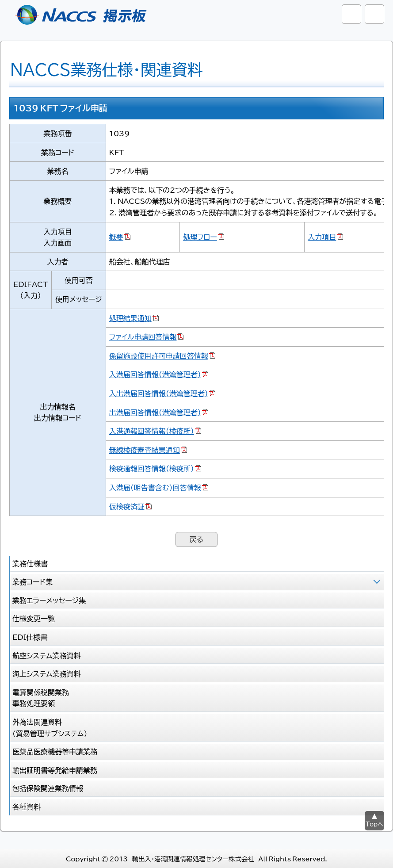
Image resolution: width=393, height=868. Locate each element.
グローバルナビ (374, 14)
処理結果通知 (130, 318)
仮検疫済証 (127, 506)
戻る (196, 539)
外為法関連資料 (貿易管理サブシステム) (50, 727)
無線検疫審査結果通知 (145, 450)
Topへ (374, 824)
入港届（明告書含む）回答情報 (155, 487)
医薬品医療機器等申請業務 (55, 751)
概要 (116, 237)
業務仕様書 (30, 563)
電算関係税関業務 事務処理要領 (41, 698)
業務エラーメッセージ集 (49, 600)
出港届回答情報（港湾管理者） (155, 412)
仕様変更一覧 (34, 618)
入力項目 (322, 237)
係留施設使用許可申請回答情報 (159, 356)
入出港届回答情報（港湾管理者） (159, 393)
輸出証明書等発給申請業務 (55, 770)
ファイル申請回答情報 (143, 336)
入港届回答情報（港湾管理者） (155, 374)
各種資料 (27, 807)
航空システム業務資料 (47, 655)
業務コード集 (32, 581)
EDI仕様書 (30, 637)
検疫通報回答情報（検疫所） (152, 468)
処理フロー (200, 237)
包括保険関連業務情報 (48, 788)
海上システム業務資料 (47, 673)
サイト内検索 (351, 14)
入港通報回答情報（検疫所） (152, 431)
